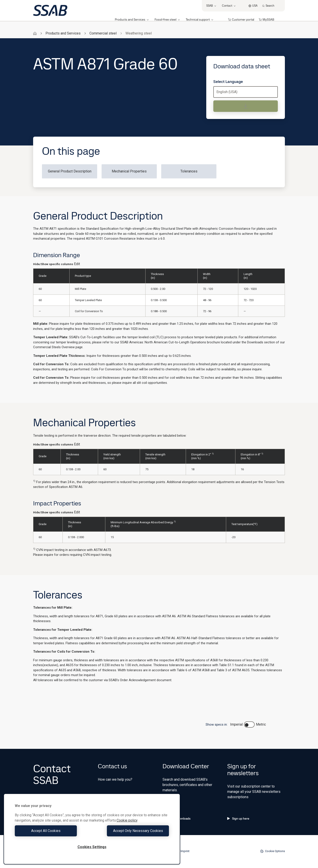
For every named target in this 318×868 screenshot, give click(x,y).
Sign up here (238, 818)
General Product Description (70, 171)
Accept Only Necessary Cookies (132, 831)
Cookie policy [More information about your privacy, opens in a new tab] (127, 820)
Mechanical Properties (129, 171)
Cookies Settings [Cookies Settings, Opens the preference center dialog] (92, 847)
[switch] (249, 725)
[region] (92, 829)
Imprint (185, 851)
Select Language (228, 82)
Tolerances (189, 171)
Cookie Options (273, 851)
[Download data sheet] (246, 106)
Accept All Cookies (52, 831)
